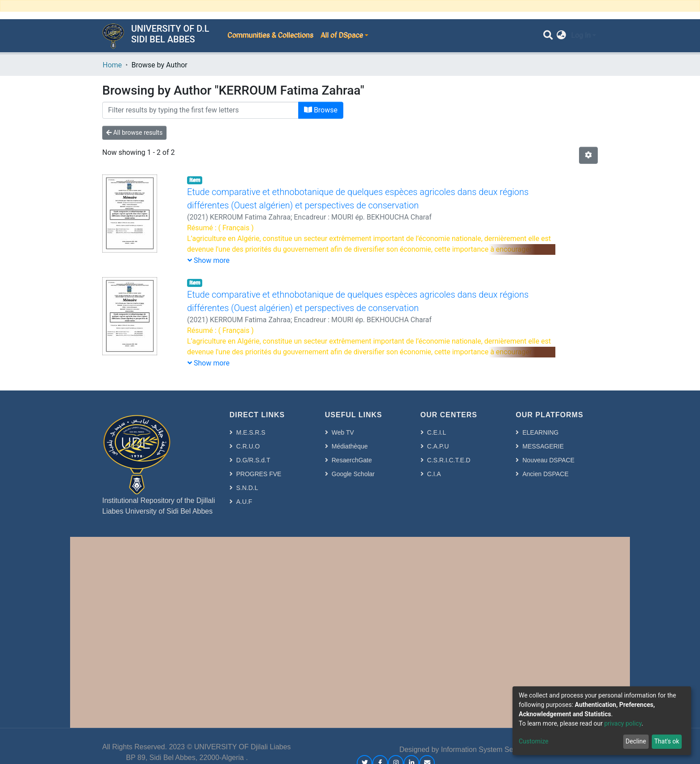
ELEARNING (540, 432)
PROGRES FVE (259, 474)
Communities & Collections (270, 35)
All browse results (134, 133)
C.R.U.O (248, 446)
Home (112, 65)
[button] (561, 36)
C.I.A (434, 474)
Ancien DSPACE (545, 474)
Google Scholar (353, 474)
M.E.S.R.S (251, 432)
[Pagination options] (588, 155)
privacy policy (623, 723)
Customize (533, 741)
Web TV (343, 432)
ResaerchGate (352, 460)
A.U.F (244, 502)
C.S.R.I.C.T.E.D (449, 460)
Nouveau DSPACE (548, 460)
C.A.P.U (438, 446)
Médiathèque (350, 446)
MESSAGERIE (543, 446)
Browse (321, 110)
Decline (636, 741)
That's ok (667, 741)
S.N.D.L (247, 488)
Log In (581, 35)
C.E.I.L (437, 432)
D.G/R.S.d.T (253, 460)
